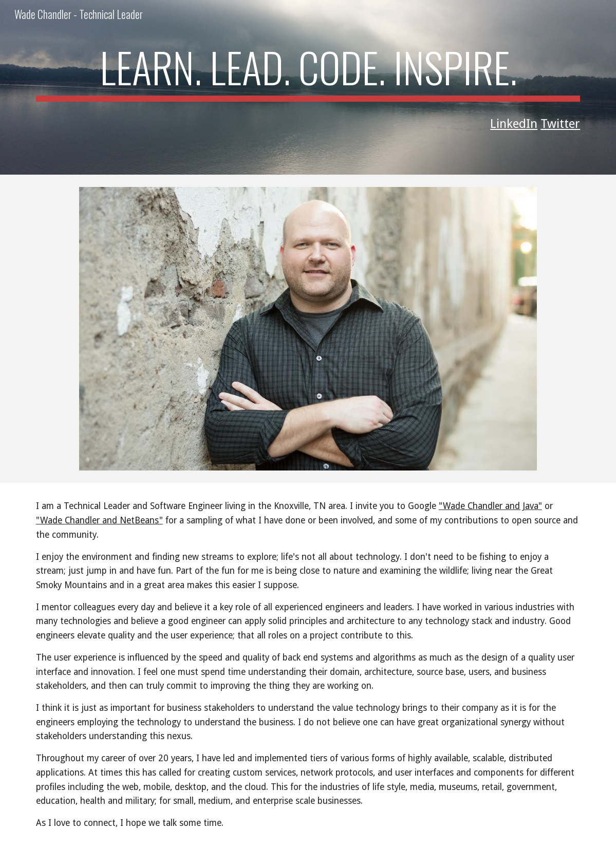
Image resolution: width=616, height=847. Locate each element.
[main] (308, 72)
